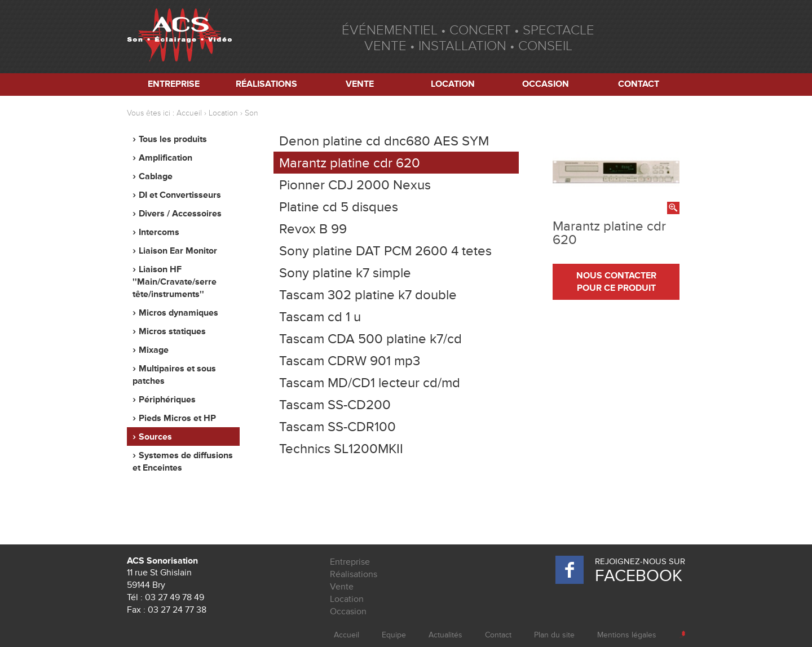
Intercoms (159, 232)
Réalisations (266, 84)
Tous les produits (173, 139)
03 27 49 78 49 (175, 597)
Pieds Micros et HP (177, 418)
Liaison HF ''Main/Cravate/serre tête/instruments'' (175, 282)
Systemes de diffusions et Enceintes (183, 462)
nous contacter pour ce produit (616, 282)
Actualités (445, 635)
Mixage (154, 350)
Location (453, 84)
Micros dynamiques (178, 313)
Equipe (394, 635)
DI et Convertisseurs (180, 195)
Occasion (546, 84)
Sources (155, 437)
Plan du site (554, 635)
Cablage (156, 176)
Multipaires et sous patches (174, 375)
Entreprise (174, 84)
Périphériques (167, 400)
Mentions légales (627, 635)
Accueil (189, 113)
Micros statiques (172, 331)
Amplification (166, 158)
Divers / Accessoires (180, 214)
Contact (639, 84)
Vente (360, 84)
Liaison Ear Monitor (178, 251)
